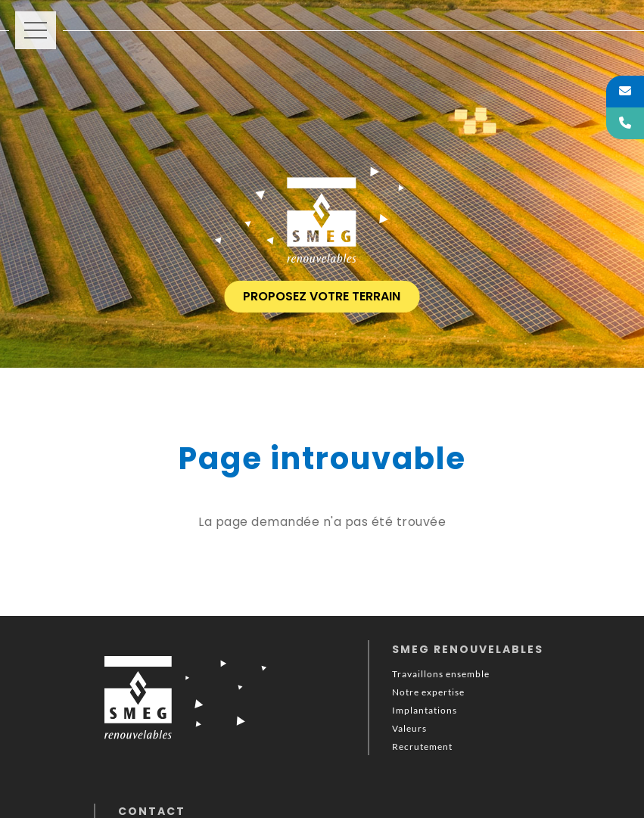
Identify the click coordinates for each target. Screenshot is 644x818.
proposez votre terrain (322, 296)
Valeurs (409, 728)
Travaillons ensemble (441, 674)
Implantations (425, 710)
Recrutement (422, 746)
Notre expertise (428, 692)
